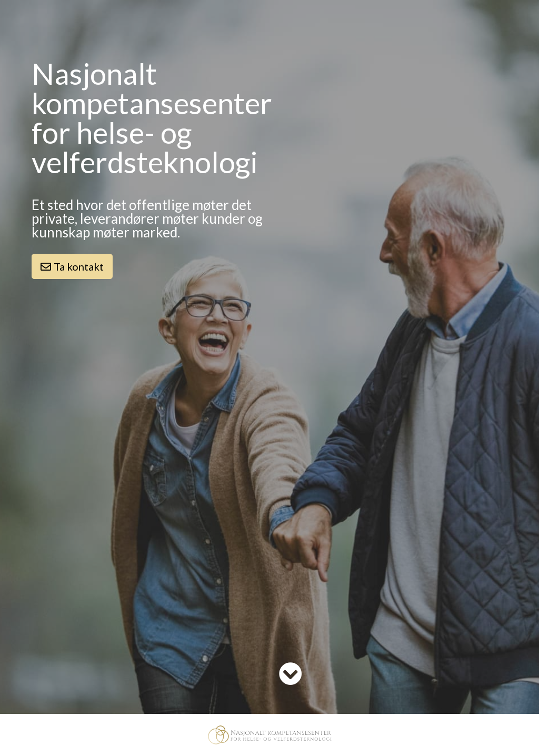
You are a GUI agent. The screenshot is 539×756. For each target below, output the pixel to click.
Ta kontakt (72, 266)
